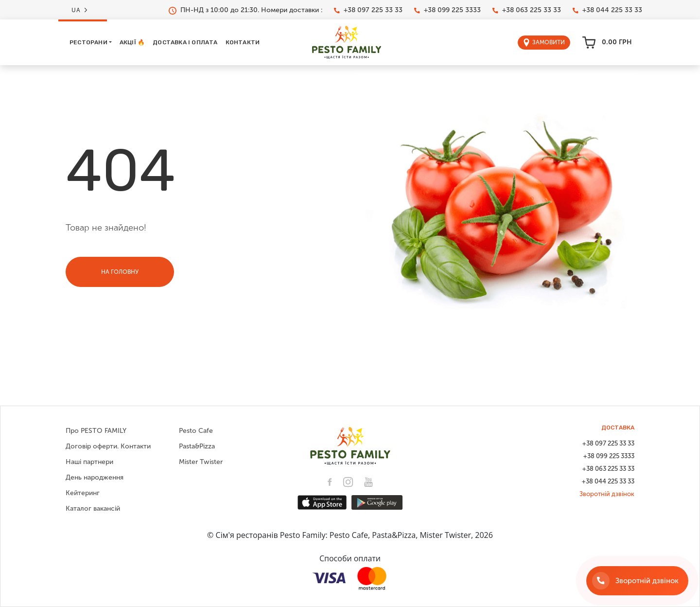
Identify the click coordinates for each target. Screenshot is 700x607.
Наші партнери (89, 462)
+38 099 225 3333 (447, 10)
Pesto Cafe (196, 431)
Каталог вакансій (93, 509)
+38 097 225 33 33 (368, 10)
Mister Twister (201, 462)
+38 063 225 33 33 (527, 10)
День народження (95, 477)
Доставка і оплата (185, 42)
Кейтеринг (83, 493)
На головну (120, 272)
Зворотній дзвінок (607, 494)
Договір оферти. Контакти (108, 446)
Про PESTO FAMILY (96, 431)
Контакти (243, 42)
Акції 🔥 (132, 42)
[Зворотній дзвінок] (637, 581)
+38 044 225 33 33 (607, 10)
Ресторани (88, 42)
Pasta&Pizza (197, 446)
